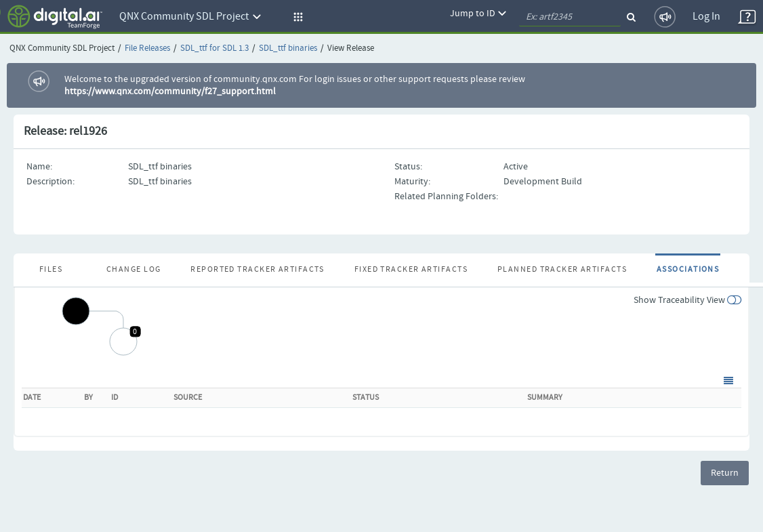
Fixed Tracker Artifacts (411, 270)
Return (725, 473)
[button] (296, 17)
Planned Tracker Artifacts (562, 270)
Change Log (133, 270)
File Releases (147, 48)
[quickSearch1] (570, 17)
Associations (688, 270)
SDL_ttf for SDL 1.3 (214, 48)
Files (51, 270)
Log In (706, 17)
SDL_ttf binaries (288, 48)
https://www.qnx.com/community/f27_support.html (170, 91)
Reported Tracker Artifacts (257, 270)
